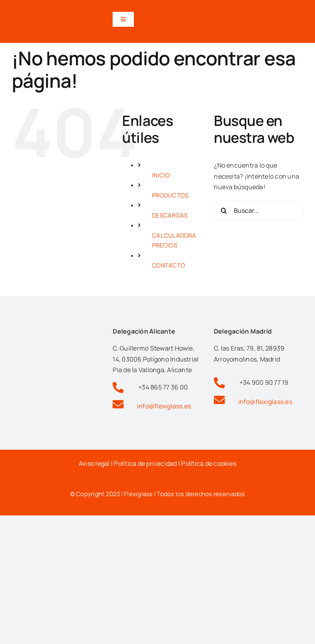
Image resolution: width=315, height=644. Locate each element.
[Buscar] (224, 210)
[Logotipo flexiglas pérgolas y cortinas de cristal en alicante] (57, 9)
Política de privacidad (145, 463)
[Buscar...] (258, 210)
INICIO (161, 175)
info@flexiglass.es (164, 406)
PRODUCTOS (170, 195)
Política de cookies (209, 463)
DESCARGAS (170, 215)
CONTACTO (169, 265)
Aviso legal (94, 463)
